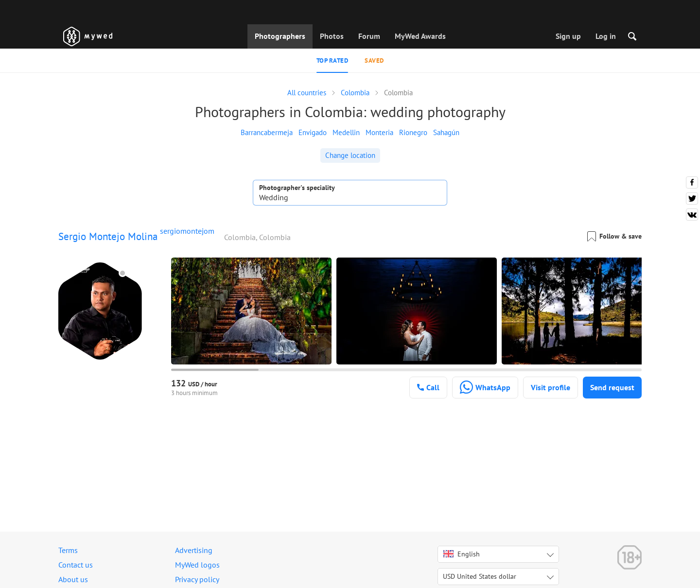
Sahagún (446, 132)
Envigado (313, 132)
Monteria (379, 132)
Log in (606, 36)
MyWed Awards (420, 36)
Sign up (568, 36)
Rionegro (413, 132)
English (462, 554)
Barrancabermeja (267, 132)
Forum (369, 36)
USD (480, 576)
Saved (374, 61)
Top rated (332, 61)
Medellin (346, 132)
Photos (332, 36)
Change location (350, 155)
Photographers (280, 36)
